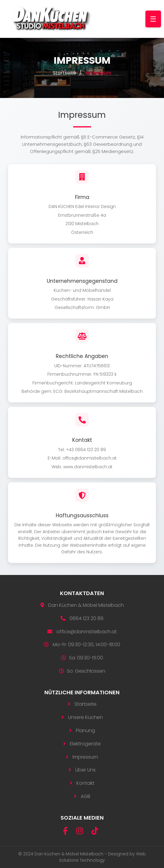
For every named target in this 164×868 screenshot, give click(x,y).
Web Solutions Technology (102, 857)
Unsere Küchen (85, 717)
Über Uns (85, 770)
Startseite (64, 73)
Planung (85, 730)
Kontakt (85, 783)
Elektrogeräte (85, 744)
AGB (85, 796)
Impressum (85, 757)
